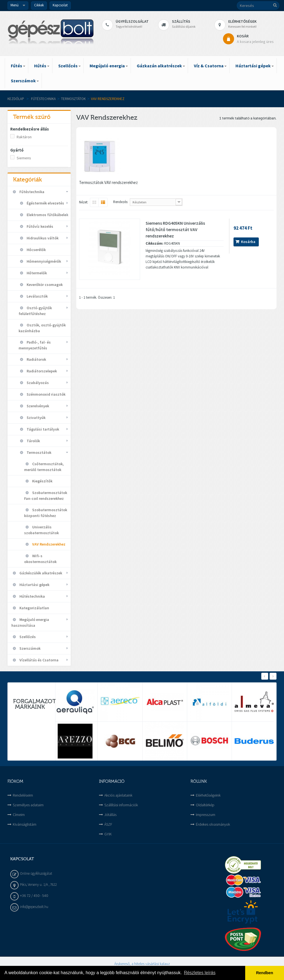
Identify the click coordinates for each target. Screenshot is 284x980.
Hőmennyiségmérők (43, 261)
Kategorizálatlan (34, 608)
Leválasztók (37, 296)
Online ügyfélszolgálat (36, 873)
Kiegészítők (42, 481)
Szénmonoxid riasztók (46, 394)
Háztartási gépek (34, 585)
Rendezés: (121, 202)
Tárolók (33, 441)
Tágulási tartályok (42, 429)
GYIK (108, 834)
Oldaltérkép (205, 805)
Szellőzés (27, 637)
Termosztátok (73, 99)
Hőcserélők (36, 250)
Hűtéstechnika (32, 596)
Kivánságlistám (25, 824)
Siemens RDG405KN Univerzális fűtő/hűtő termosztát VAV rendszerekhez (175, 229)
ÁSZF (108, 824)
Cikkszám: (154, 243)
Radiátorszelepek (41, 371)
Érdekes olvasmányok (213, 824)
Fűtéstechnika (43, 99)
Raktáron (24, 137)
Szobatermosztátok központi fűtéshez (46, 513)
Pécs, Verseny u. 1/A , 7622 (38, 885)
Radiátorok (36, 359)
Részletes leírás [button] (200, 973)
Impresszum (206, 815)
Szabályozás (37, 383)
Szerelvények (37, 406)
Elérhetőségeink (208, 795)
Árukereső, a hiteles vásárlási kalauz (142, 964)
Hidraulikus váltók (42, 238)
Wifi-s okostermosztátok (40, 559)
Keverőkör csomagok (44, 285)
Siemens (24, 158)
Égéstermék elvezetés (45, 203)
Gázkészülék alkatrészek (40, 573)
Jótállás (110, 815)
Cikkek (39, 5)
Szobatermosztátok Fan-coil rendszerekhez (46, 496)
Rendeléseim (23, 795)
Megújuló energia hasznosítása (30, 622)
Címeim (19, 815)
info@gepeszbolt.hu (34, 907)
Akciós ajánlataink (118, 795)
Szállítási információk (121, 805)
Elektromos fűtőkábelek (47, 215)
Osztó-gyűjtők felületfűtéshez (35, 311)
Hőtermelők (36, 273)
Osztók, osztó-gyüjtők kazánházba (42, 328)
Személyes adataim (28, 805)
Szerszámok (30, 648)
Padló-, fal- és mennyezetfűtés (35, 345)
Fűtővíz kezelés (40, 226)
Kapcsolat (60, 5)
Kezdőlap (16, 99)
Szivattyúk (36, 418)
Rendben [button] (265, 973)
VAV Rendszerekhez (48, 544)
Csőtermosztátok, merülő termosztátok (44, 467)
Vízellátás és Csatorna (39, 660)
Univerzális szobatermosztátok (41, 530)
